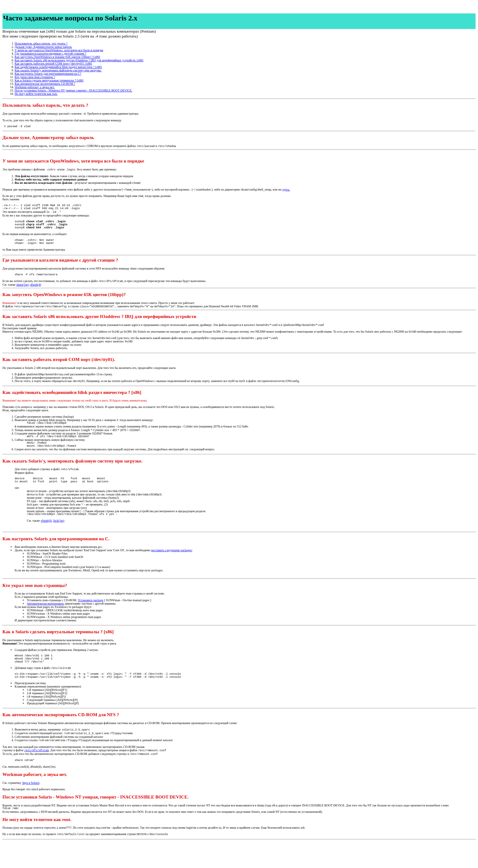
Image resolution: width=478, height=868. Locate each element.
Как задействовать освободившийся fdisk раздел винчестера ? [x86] (58, 67)
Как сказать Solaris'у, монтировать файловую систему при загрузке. (58, 70)
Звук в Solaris (31, 807)
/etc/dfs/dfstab (36, 774)
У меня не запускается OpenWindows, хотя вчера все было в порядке (59, 50)
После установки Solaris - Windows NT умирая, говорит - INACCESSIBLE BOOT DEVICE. (73, 90)
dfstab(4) (36, 295)
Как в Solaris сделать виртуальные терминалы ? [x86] (49, 80)
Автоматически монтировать (45, 621)
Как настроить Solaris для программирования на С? (48, 74)
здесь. (286, 192)
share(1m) (23, 295)
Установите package (91, 618)
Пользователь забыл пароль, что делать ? (41, 43)
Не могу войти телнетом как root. (36, 94)
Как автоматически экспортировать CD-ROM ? (45, 84)
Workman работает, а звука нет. (35, 87)
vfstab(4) (46, 538)
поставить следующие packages (171, 568)
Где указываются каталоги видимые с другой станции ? (50, 54)
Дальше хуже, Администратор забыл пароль (43, 47)
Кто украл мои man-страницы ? (35, 77)
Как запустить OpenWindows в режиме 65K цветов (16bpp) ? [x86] (57, 57)
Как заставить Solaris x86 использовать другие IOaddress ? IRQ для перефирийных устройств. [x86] (79, 60)
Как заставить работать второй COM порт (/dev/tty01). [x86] (53, 64)
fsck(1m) (59, 538)
